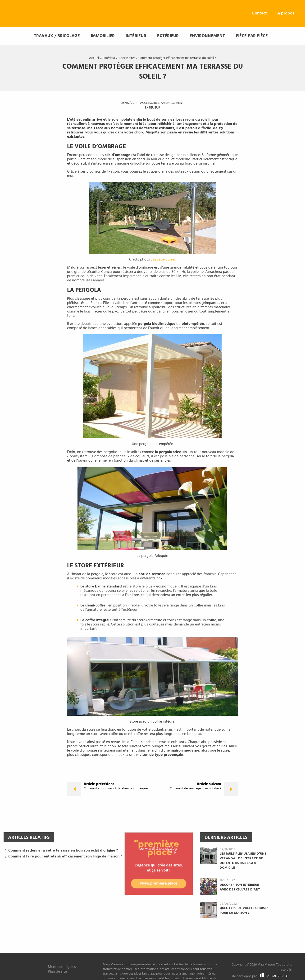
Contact (259, 13)
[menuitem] (259, 14)
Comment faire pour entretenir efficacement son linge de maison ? (65, 857)
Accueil (94, 58)
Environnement (207, 36)
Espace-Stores (164, 260)
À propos (286, 13)
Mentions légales (62, 967)
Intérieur (136, 36)
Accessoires (127, 58)
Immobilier (103, 36)
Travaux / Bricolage (57, 36)
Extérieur (168, 36)
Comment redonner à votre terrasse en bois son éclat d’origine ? (63, 851)
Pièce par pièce (252, 36)
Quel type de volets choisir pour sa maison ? (244, 911)
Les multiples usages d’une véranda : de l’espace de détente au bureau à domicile (243, 861)
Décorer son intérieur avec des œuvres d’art (240, 888)
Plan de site (57, 972)
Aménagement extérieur (164, 106)
